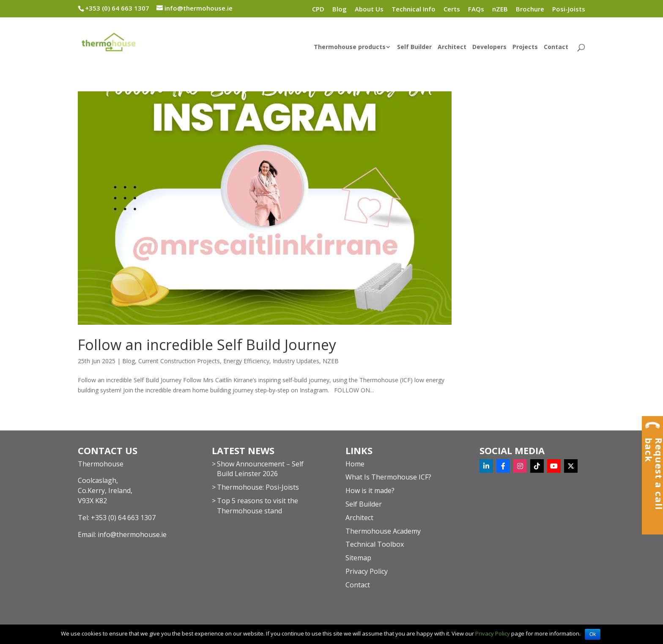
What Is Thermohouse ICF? (388, 477)
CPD (318, 10)
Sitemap (358, 558)
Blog (340, 10)
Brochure (530, 10)
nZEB (500, 10)
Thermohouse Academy (383, 531)
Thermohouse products (350, 47)
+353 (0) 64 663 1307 (123, 518)
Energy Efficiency (246, 361)
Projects (525, 47)
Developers (489, 47)
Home (355, 464)
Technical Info (414, 10)
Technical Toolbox (375, 544)
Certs (452, 10)
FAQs (476, 10)
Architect (452, 47)
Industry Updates (296, 361)
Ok (593, 634)
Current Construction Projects (179, 361)
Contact (556, 47)
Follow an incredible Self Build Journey (207, 345)
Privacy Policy (367, 571)
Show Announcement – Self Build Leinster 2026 (260, 469)
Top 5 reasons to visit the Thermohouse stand (258, 506)
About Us (369, 10)
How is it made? (370, 491)
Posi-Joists (569, 10)
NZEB (331, 361)
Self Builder (414, 47)
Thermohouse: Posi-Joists (258, 487)
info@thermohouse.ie (132, 534)
